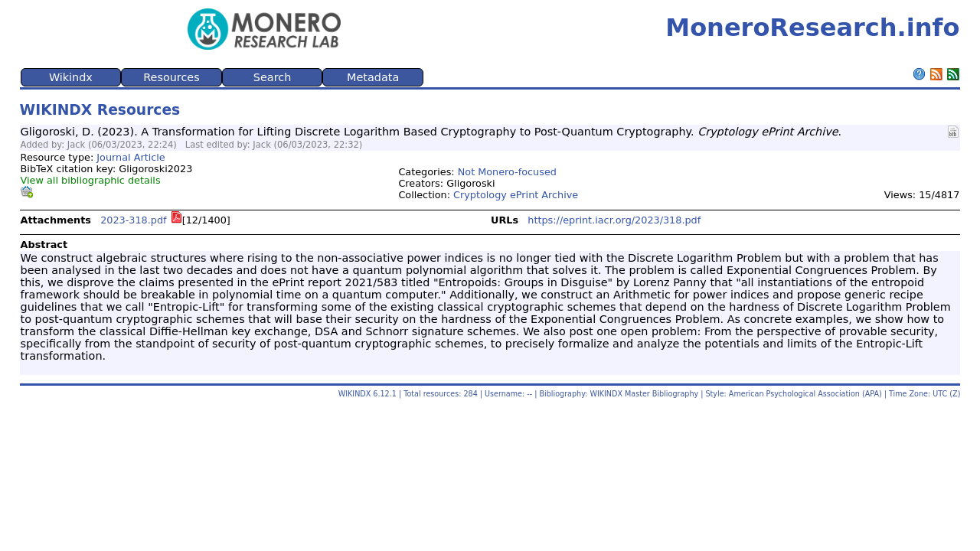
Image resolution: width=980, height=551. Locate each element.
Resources (171, 77)
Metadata (373, 77)
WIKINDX (355, 394)
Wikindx (71, 77)
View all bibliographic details (91, 180)
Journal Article (131, 157)
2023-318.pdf (133, 220)
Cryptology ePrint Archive (516, 195)
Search (272, 77)
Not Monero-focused (507, 172)
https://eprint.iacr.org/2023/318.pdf (614, 220)
